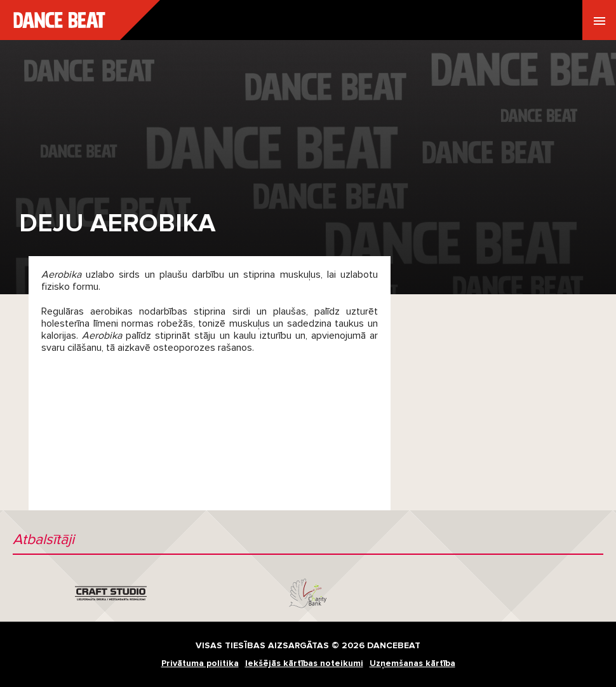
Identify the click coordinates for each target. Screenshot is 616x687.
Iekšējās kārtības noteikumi (304, 663)
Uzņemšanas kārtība (412, 663)
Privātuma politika (200, 663)
